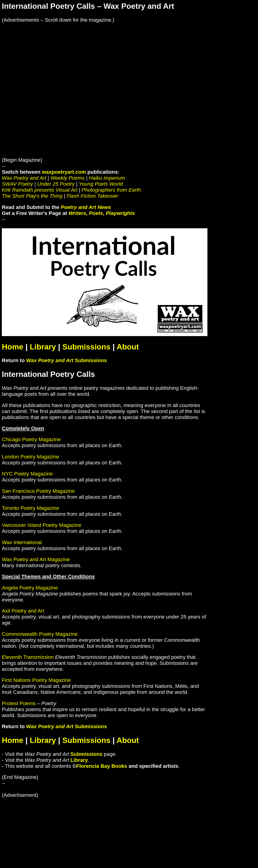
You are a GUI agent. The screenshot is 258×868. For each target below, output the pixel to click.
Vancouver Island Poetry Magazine (42, 525)
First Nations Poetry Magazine (36, 680)
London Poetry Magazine (30, 457)
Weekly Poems (67, 178)
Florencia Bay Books (102, 766)
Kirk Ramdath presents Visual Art (40, 190)
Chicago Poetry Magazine (31, 439)
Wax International (22, 542)
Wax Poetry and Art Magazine (36, 559)
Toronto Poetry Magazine (30, 508)
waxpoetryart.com (64, 172)
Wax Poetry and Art (24, 178)
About (128, 347)
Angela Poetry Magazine (30, 588)
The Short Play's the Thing (32, 196)
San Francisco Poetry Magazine (38, 491)
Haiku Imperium (107, 178)
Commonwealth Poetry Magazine (40, 634)
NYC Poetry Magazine (27, 474)
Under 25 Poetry (56, 184)
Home (13, 347)
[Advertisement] (129, 55)
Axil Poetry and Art (23, 611)
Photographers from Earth (111, 190)
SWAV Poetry (17, 184)
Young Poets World (101, 184)
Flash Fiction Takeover (92, 196)
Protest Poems (19, 703)
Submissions (86, 347)
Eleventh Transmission (28, 657)
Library (43, 347)
